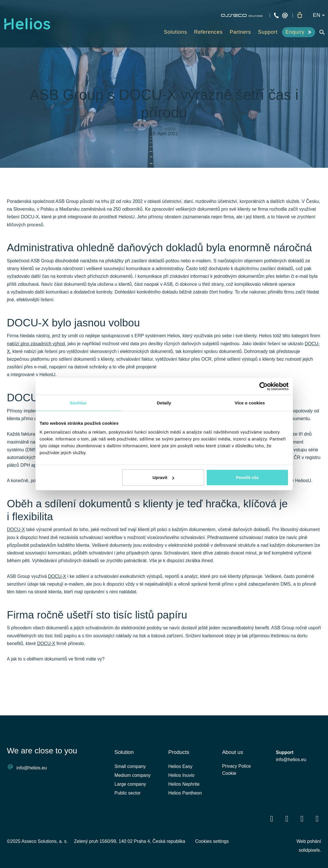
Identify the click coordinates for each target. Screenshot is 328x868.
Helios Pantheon (185, 793)
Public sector (128, 793)
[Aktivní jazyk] (319, 15)
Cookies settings (212, 841)
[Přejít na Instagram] (317, 819)
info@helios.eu (32, 768)
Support (285, 752)
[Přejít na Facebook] (272, 819)
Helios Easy (180, 766)
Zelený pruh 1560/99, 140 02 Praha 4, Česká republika (130, 841)
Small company (130, 766)
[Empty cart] (299, 15)
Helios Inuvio (182, 775)
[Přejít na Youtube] (302, 819)
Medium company (132, 775)
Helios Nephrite (184, 784)
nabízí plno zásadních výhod (36, 362)
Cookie (229, 775)
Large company (130, 784)
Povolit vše (247, 477)
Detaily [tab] (164, 403)
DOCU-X (16, 551)
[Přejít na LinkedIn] (287, 819)
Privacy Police (236, 767)
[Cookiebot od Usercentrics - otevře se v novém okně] (264, 386)
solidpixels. (310, 850)
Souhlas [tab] (78, 403)
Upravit (163, 477)
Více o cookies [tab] (250, 403)
